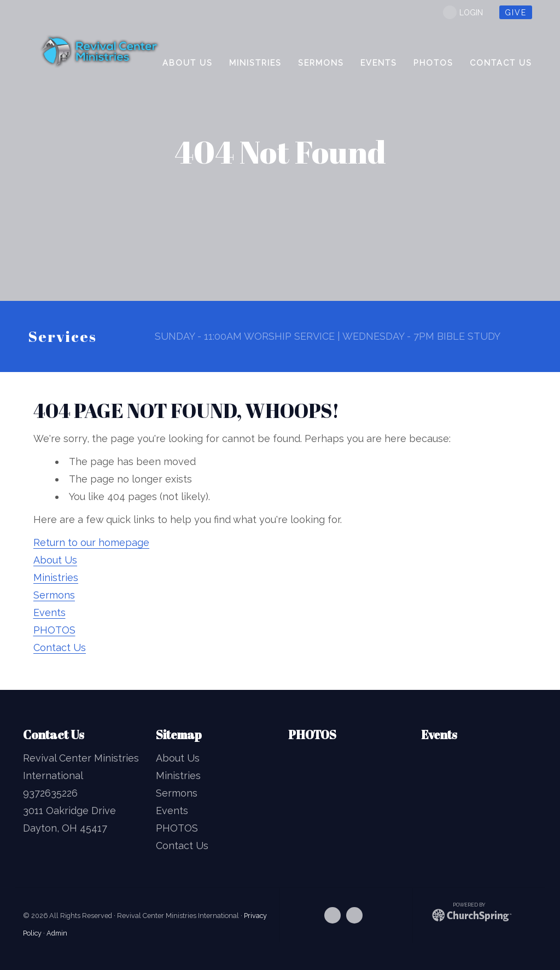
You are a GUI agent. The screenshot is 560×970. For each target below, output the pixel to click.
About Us (55, 560)
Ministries (56, 577)
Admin (57, 933)
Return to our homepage (91, 542)
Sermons (54, 595)
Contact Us (60, 647)
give (516, 13)
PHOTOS (54, 630)
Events (49, 612)
